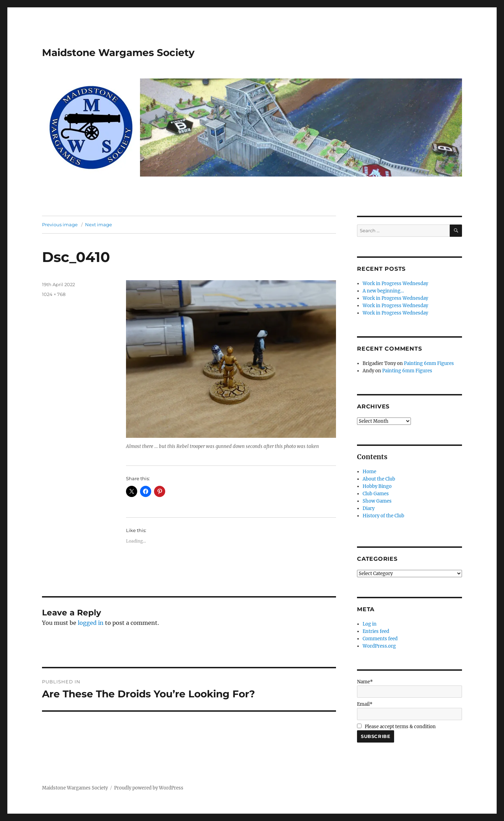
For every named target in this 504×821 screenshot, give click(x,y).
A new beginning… (383, 291)
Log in (370, 624)
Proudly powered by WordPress (149, 788)
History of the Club (383, 516)
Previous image (60, 225)
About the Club (379, 479)
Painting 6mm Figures (429, 363)
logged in (91, 623)
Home (369, 472)
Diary (369, 508)
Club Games (376, 494)
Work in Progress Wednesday (395, 284)
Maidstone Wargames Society (118, 53)
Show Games (377, 501)
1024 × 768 (54, 294)
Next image (99, 225)
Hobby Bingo (377, 486)
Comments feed (380, 639)
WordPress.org (379, 646)
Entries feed (376, 631)
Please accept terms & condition (396, 727)
